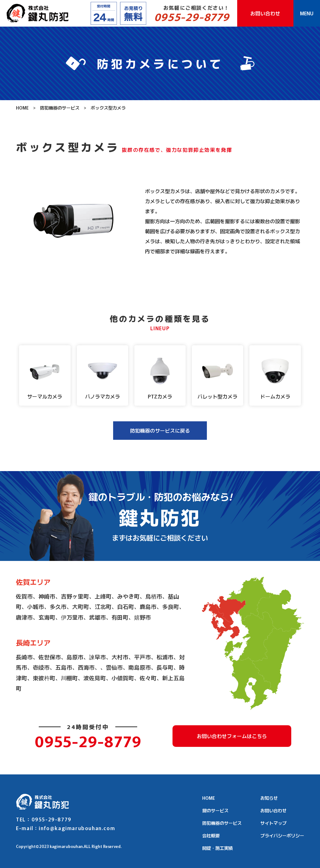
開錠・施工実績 (217, 848)
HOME (22, 108)
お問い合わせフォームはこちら (232, 736)
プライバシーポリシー (282, 835)
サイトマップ (273, 823)
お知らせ (269, 798)
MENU (307, 13)
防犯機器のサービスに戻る (160, 430)
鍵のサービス (215, 810)
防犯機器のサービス (60, 108)
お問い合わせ (265, 13)
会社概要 (211, 835)
